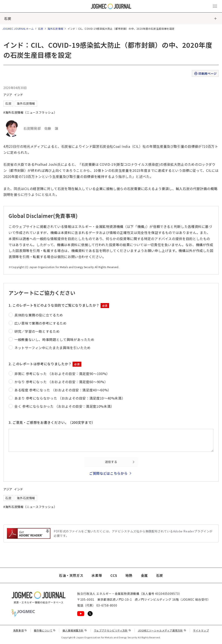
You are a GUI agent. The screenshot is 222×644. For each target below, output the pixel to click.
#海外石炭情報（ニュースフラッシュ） (30, 112)
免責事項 (20, 630)
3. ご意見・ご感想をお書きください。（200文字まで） (52, 422)
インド (19, 95)
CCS (114, 575)
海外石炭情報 (55, 29)
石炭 (8, 18)
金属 (144, 575)
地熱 (129, 575)
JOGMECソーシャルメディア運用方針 (162, 630)
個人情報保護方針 (75, 630)
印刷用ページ (205, 74)
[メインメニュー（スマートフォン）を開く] (215, 6)
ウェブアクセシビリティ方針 (112, 630)
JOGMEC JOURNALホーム (18, 29)
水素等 (97, 575)
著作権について (45, 630)
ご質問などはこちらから (108, 473)
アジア (8, 95)
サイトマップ (201, 630)
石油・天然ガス (71, 575)
